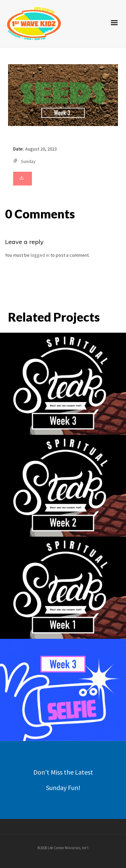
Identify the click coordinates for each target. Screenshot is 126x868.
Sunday (28, 161)
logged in (40, 255)
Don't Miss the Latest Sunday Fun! (63, 780)
